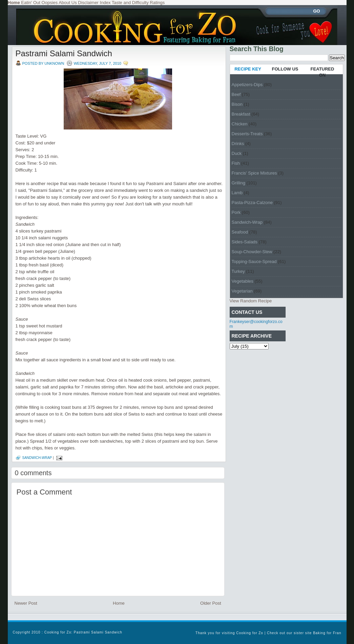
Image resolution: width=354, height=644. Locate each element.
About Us (68, 3)
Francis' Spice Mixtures (254, 173)
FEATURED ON (322, 72)
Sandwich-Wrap (37, 458)
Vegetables (243, 281)
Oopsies (50, 3)
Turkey (238, 271)
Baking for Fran (327, 633)
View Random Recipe (251, 301)
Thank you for (209, 633)
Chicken (240, 124)
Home (119, 603)
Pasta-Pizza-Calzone (252, 203)
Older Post (211, 603)
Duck (237, 153)
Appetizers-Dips (247, 85)
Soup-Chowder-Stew (252, 252)
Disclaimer (88, 3)
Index (105, 3)
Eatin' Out (31, 3)
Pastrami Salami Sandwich (64, 53)
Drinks (238, 144)
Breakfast (241, 114)
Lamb (237, 193)
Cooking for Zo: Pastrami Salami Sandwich (83, 632)
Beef (236, 94)
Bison (237, 104)
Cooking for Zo (250, 633)
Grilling (238, 183)
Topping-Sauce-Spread (254, 261)
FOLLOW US (285, 69)
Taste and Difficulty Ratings (138, 3)
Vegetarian (242, 291)
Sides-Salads (245, 242)
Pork (236, 212)
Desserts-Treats (247, 134)
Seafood (240, 232)
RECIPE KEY (248, 69)
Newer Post (26, 603)
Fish (236, 163)
